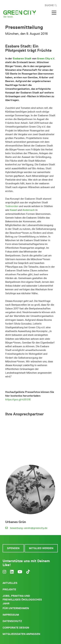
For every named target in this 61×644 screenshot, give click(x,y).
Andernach (29, 210)
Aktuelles (10, 583)
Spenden (13, 548)
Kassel (13, 210)
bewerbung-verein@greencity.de (29, 528)
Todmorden (12, 206)
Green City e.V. (46, 58)
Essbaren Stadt (22, 58)
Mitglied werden (41, 548)
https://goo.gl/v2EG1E (18, 399)
